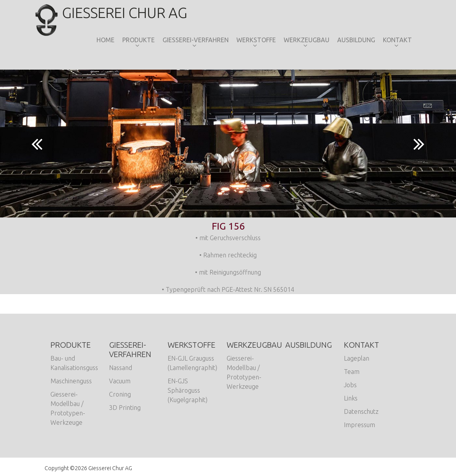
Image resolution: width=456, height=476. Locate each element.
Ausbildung (356, 40)
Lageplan (357, 358)
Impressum (359, 425)
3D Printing (125, 408)
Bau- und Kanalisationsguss (74, 363)
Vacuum (120, 381)
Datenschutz (361, 411)
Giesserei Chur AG (116, 13)
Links (351, 398)
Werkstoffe (256, 40)
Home (106, 40)
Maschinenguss (71, 381)
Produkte (139, 40)
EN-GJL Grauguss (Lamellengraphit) (192, 363)
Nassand (121, 368)
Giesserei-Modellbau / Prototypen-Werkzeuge (68, 408)
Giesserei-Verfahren (196, 40)
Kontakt (397, 40)
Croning (120, 394)
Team (352, 372)
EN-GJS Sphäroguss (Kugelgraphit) (188, 390)
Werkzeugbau (307, 40)
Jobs (350, 385)
